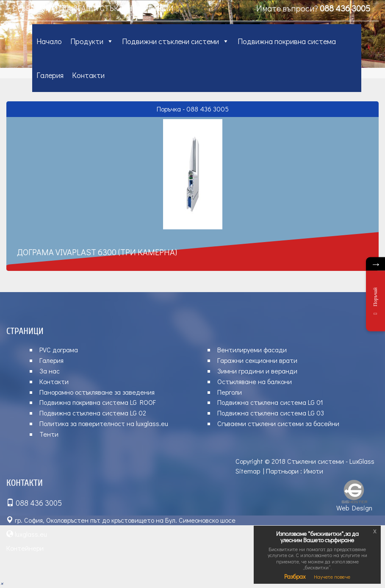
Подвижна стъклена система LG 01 (270, 402)
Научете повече (332, 577)
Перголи (230, 392)
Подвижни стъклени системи (176, 41)
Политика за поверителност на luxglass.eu (104, 423)
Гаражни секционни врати (257, 360)
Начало (49, 41)
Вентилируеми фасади (252, 350)
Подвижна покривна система (287, 41)
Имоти (313, 471)
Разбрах (295, 576)
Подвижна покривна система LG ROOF (98, 402)
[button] (2, 583)
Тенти (49, 434)
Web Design (354, 508)
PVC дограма (59, 350)
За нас (50, 371)
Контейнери (25, 548)
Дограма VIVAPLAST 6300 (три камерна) (97, 252)
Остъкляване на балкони (255, 381)
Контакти (88, 75)
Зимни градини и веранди (257, 371)
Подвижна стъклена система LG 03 (271, 413)
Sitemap (248, 471)
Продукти (92, 41)
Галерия (50, 75)
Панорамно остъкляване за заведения (97, 392)
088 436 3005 (345, 8)
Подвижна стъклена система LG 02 (93, 413)
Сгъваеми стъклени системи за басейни (278, 423)
